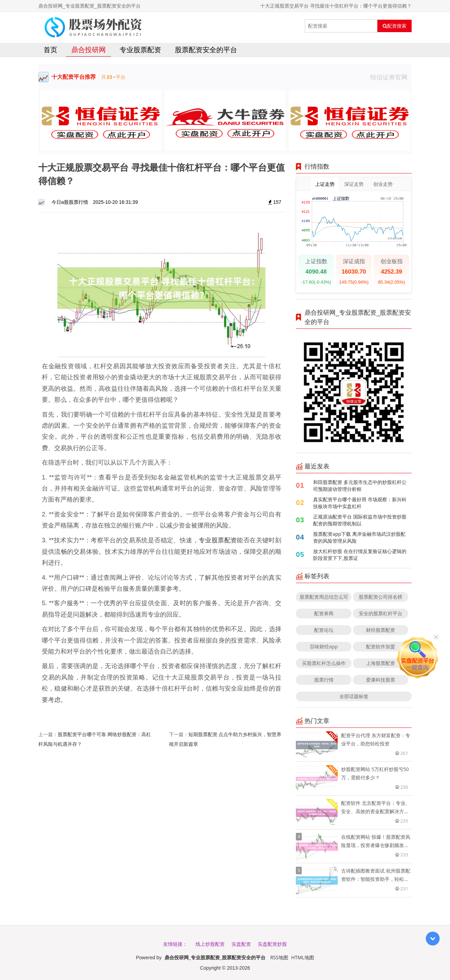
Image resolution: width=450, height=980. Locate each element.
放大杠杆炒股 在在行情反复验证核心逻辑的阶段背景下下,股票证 (360, 555)
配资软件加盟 (381, 646)
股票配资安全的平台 (206, 50)
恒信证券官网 (391, 77)
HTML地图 (303, 957)
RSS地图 (279, 957)
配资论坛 (324, 630)
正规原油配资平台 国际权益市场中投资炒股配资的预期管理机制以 (360, 520)
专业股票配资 (140, 50)
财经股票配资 (381, 630)
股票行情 (324, 680)
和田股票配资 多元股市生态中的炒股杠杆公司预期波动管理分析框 (360, 486)
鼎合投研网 (88, 50)
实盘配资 (241, 944)
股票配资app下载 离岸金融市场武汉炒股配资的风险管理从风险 (359, 537)
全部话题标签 (354, 696)
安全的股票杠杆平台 (381, 613)
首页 (50, 50)
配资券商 (324, 613)
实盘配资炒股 (272, 944)
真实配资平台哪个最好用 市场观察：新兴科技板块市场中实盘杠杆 (360, 503)
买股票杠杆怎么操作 (324, 663)
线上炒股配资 (210, 944)
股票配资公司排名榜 (381, 597)
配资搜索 (395, 26)
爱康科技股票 (381, 680)
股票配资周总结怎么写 (324, 597)
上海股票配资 (381, 663)
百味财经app (324, 646)
